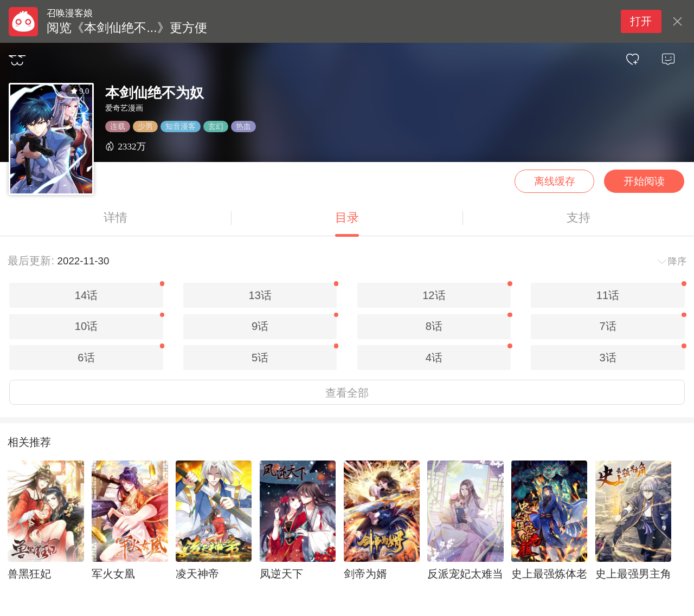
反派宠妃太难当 (465, 574)
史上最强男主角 (633, 574)
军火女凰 (113, 574)
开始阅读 (644, 181)
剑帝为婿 (365, 574)
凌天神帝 (197, 574)
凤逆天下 (281, 574)
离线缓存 (555, 181)
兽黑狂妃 (29, 574)
